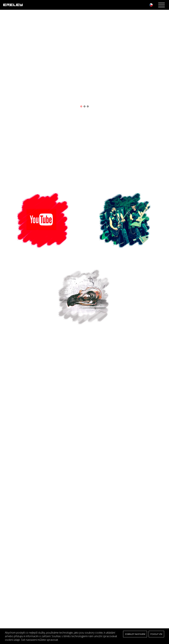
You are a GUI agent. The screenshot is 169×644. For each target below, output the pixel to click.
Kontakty (10, 576)
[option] (84, 62)
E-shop (9, 567)
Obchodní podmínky (16, 573)
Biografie (10, 550)
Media (9, 557)
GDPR (9, 570)
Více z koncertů (84, 513)
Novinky (9, 554)
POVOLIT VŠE (156, 634)
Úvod (8, 547)
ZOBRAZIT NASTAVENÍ (135, 634)
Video (9, 563)
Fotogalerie (11, 560)
